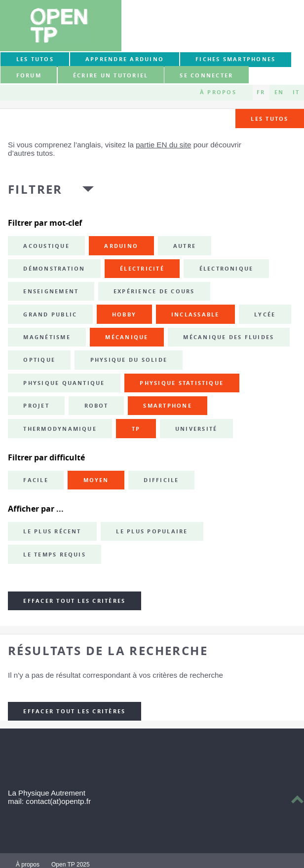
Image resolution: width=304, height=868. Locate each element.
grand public (50, 314)
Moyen (96, 480)
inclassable (195, 314)
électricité (142, 269)
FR (261, 92)
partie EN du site (163, 145)
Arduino (121, 246)
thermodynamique (60, 429)
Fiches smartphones (235, 59)
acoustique (46, 246)
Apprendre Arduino (125, 59)
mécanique (127, 337)
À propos (218, 92)
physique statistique (182, 383)
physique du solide (129, 360)
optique (39, 360)
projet (36, 406)
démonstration (54, 269)
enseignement (51, 291)
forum (29, 75)
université (196, 429)
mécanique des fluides (228, 337)
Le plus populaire (152, 531)
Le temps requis (55, 555)
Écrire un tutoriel (111, 75)
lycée (265, 314)
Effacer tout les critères (74, 601)
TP (136, 429)
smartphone (167, 406)
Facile (36, 480)
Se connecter (206, 75)
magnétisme (47, 337)
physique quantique (64, 383)
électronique (227, 269)
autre (185, 246)
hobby (124, 314)
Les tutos (35, 59)
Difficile (161, 480)
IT (296, 92)
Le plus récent (52, 531)
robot (96, 406)
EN (279, 92)
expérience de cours (154, 291)
